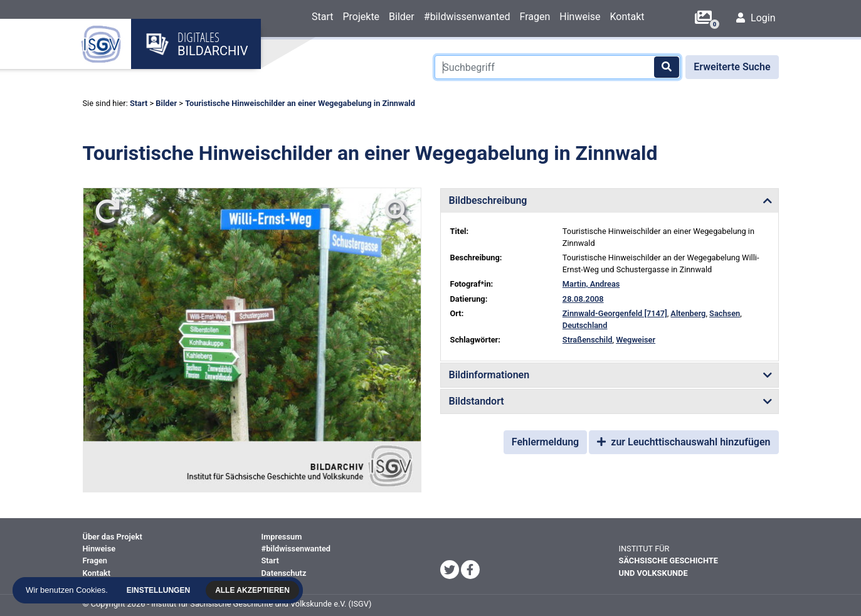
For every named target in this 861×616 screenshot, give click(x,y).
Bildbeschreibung (488, 200)
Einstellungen (161, 590)
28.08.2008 (583, 299)
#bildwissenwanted (467, 17)
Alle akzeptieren (256, 590)
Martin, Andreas (591, 284)
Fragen (535, 17)
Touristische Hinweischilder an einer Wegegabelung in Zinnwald (300, 103)
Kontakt (627, 17)
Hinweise (580, 17)
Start (322, 17)
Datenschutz (284, 573)
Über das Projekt (113, 537)
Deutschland (585, 325)
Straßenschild (588, 340)
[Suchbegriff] (557, 67)
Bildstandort (477, 401)
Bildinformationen (489, 375)
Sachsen (725, 313)
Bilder (402, 17)
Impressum (282, 537)
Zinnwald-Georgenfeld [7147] (615, 313)
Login (756, 18)
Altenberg (688, 313)
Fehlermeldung (545, 442)
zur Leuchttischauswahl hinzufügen (684, 442)
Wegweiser (636, 340)
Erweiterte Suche (732, 67)
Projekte (361, 17)
